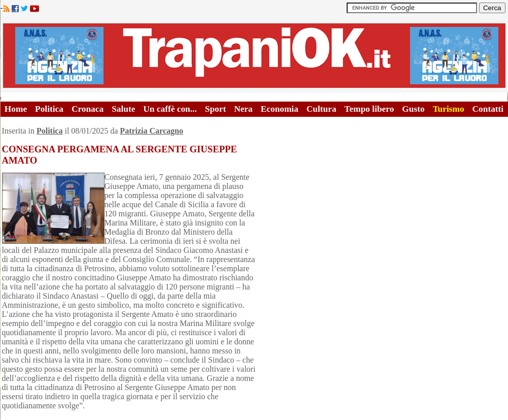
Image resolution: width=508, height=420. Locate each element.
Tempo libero (369, 109)
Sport (215, 109)
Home (16, 109)
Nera (243, 109)
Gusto (413, 109)
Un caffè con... (170, 109)
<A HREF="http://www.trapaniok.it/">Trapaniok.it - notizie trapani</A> (254, 56)
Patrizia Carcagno (151, 131)
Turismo (449, 109)
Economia (280, 109)
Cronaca (88, 109)
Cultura (321, 109)
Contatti (488, 109)
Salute (123, 109)
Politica (49, 109)
